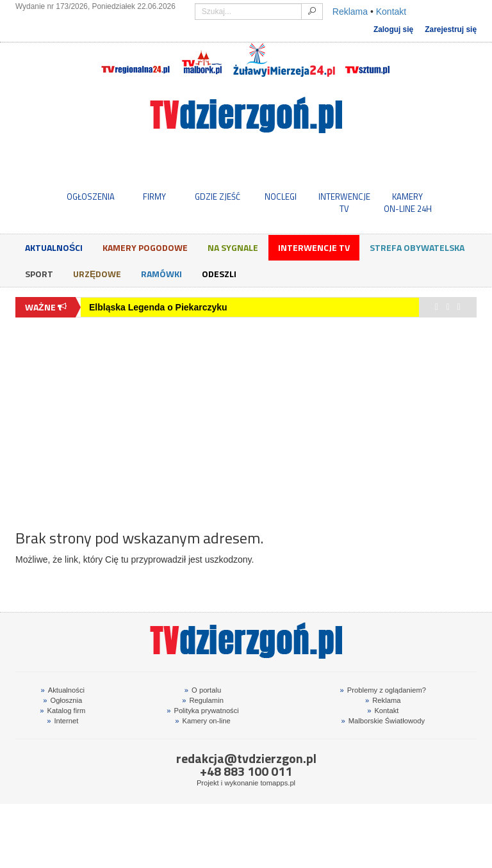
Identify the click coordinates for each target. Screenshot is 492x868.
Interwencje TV (314, 247)
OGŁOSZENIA (91, 197)
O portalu (203, 690)
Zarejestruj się (451, 29)
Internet (62, 721)
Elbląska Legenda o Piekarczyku (158, 307)
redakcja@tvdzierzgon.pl (246, 758)
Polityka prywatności (203, 711)
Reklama (350, 12)
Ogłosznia (62, 700)
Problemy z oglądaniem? (383, 690)
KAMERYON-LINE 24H (408, 202)
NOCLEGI (281, 197)
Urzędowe (97, 274)
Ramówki (161, 274)
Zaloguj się (393, 29)
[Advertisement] (246, 417)
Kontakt (391, 12)
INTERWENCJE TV (344, 202)
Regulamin (203, 700)
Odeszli (219, 274)
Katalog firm (62, 711)
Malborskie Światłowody (383, 721)
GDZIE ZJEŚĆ (217, 197)
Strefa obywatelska (417, 247)
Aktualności (54, 247)
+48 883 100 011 (246, 771)
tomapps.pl (278, 783)
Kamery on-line (202, 721)
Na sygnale (233, 247)
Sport (39, 274)
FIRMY (154, 197)
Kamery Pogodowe (145, 247)
